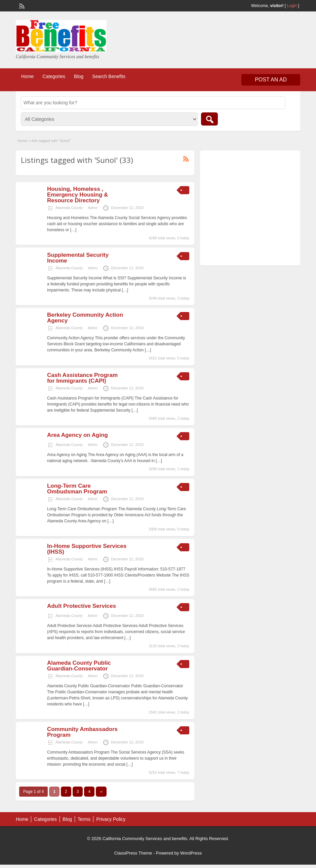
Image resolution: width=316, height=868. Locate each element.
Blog (79, 76)
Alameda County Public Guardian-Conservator (79, 666)
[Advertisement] (249, 210)
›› (101, 792)
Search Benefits (109, 76)
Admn (93, 208)
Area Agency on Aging (77, 435)
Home (27, 76)
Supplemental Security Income (78, 258)
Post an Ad (271, 80)
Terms (84, 819)
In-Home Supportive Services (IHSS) (87, 549)
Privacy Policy (111, 819)
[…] (73, 230)
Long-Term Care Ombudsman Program (77, 489)
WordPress (191, 853)
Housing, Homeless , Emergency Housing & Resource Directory (77, 195)
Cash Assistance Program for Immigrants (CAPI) (82, 378)
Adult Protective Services (82, 606)
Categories (54, 76)
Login (292, 6)
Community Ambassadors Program (82, 732)
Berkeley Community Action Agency (85, 318)
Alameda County (69, 208)
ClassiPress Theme (133, 853)
